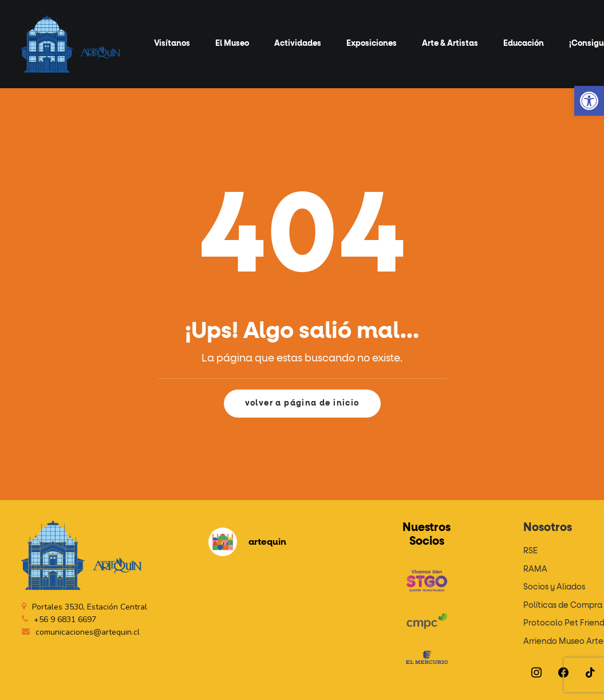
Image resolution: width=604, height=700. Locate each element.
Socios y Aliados (554, 587)
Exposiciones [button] (372, 44)
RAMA (535, 569)
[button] (589, 101)
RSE (530, 551)
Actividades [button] (298, 44)
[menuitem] (172, 44)
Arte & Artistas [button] (450, 44)
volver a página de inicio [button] (302, 403)
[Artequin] (70, 44)
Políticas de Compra (563, 605)
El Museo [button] (232, 44)
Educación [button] (524, 44)
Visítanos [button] (172, 44)
